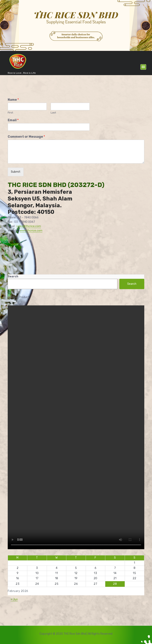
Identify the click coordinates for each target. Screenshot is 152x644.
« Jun (14, 599)
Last (53, 113)
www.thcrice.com (31, 231)
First (10, 113)
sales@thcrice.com (29, 226)
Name (13, 100)
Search (13, 276)
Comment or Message (26, 137)
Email (13, 120)
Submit (16, 172)
